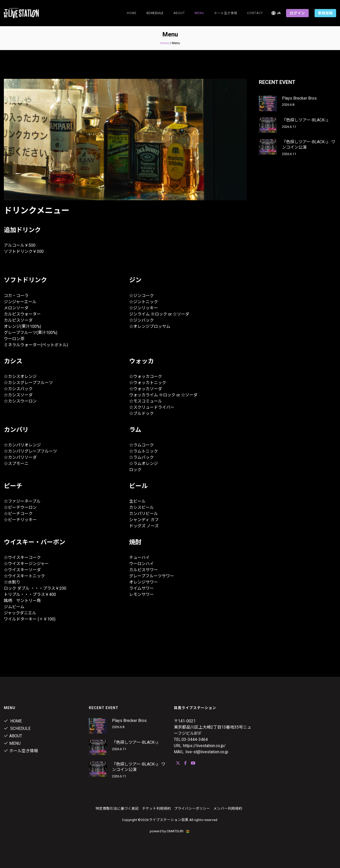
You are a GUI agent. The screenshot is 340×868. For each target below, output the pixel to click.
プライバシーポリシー (192, 808)
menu (199, 13)
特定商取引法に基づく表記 (117, 808)
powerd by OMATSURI (170, 831)
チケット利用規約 (156, 808)
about (179, 13)
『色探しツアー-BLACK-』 (306, 120)
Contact (255, 13)
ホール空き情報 (226, 13)
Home (132, 13)
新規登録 (325, 13)
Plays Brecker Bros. (300, 98)
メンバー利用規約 (228, 808)
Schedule (17, 728)
